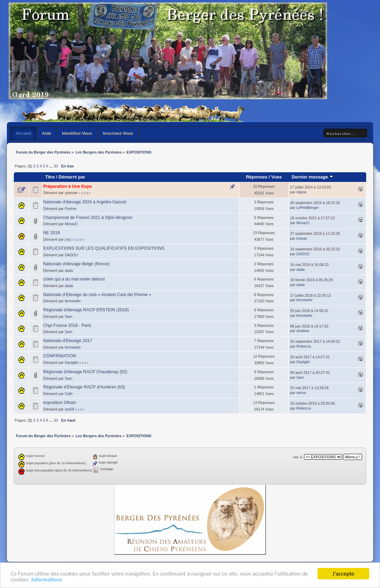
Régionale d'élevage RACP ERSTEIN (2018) (86, 310)
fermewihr (73, 301)
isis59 (69, 409)
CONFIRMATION (60, 356)
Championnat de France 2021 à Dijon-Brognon (88, 218)
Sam (68, 316)
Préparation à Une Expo (68, 186)
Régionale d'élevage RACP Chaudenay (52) (85, 372)
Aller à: (298, 457)
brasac (302, 238)
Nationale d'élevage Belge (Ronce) (76, 264)
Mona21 (71, 224)
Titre (50, 177)
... (51, 166)
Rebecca (304, 346)
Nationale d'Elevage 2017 (68, 341)
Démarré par (72, 177)
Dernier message (312, 177)
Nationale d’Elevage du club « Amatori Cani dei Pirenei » (97, 295)
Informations (47, 580)
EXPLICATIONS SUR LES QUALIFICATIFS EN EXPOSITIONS (104, 248)
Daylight (71, 362)
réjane (301, 192)
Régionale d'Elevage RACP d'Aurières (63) (84, 387)
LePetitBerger (308, 208)
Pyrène (70, 209)
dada (69, 270)
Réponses (257, 177)
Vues (277, 177)
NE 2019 (52, 233)
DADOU (71, 255)
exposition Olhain (60, 403)
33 (56, 166)
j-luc (68, 239)
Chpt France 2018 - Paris (67, 325)
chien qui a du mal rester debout (74, 279)
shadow (303, 331)
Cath (68, 394)
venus (301, 393)
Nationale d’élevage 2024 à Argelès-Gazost (85, 202)
